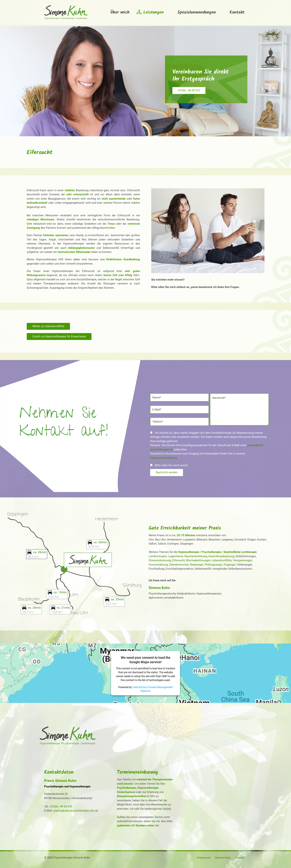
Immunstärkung (158, 565)
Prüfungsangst (213, 565)
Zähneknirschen (179, 565)
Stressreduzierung (160, 560)
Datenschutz (223, 858)
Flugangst (230, 565)
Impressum (204, 858)
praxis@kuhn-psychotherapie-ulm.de (76, 811)
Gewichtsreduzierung (221, 556)
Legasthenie (176, 556)
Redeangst (197, 565)
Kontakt (240, 858)
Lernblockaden (158, 556)
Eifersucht (179, 560)
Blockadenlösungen (198, 560)
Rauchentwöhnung (196, 556)
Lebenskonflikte (222, 560)
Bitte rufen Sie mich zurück (169, 465)
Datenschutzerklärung (164, 458)
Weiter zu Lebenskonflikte (48, 326)
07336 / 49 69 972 (189, 90)
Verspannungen (242, 560)
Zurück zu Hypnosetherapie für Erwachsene (59, 336)
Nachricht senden (167, 472)
